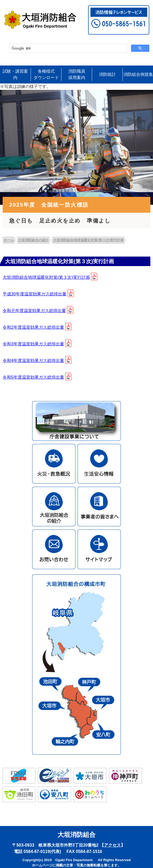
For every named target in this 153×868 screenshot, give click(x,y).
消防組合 (138, 75)
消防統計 (107, 74)
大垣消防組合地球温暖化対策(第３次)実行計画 (46, 277)
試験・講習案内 (15, 74)
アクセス (112, 845)
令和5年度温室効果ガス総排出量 (33, 377)
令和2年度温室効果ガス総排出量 (33, 327)
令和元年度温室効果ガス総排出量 (34, 311)
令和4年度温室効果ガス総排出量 (33, 361)
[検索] (68, 48)
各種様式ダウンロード (46, 74)
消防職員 (77, 75)
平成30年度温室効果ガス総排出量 (35, 294)
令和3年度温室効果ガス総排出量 (33, 344)
